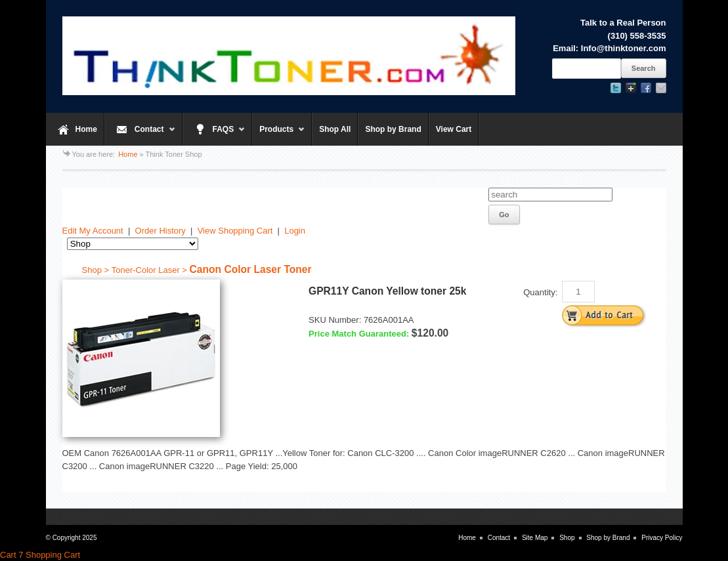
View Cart (454, 129)
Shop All (335, 129)
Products (279, 135)
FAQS (214, 135)
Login (295, 231)
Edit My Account (93, 231)
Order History (161, 231)
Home (86, 129)
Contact (140, 135)
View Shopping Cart (235, 231)
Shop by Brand (393, 129)
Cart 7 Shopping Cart (40, 555)
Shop (567, 538)
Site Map (535, 538)
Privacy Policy (662, 538)
